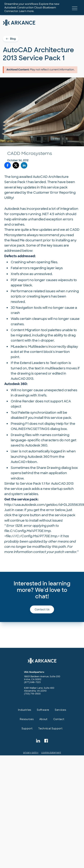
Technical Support (50, 729)
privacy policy (31, 753)
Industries (25, 710)
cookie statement (51, 753)
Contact (59, 719)
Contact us (42, 609)
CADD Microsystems (30, 153)
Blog (11, 39)
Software (43, 710)
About (43, 719)
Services (60, 710)
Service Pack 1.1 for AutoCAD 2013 (47, 484)
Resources (27, 719)
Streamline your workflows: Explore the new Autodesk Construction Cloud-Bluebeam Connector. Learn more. (32, 8)
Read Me (18, 240)
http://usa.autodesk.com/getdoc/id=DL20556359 (44, 505)
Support (27, 729)
